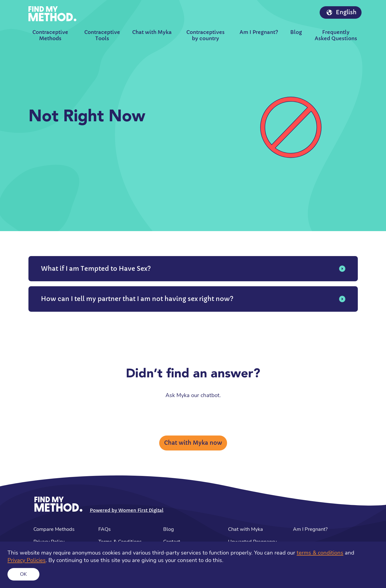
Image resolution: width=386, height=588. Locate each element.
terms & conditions (320, 553)
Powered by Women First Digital (127, 510)
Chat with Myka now (193, 443)
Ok (23, 574)
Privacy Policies (27, 560)
